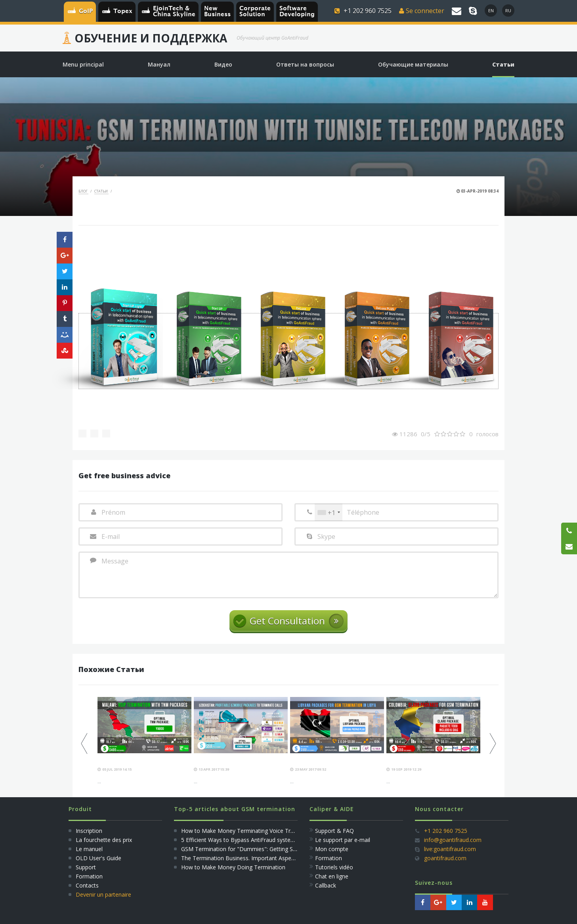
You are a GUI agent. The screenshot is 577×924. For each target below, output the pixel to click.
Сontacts (87, 885)
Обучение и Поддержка (151, 38)
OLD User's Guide (98, 858)
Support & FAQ (334, 831)
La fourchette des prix (104, 840)
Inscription (88, 831)
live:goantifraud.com (450, 849)
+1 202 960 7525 (446, 831)
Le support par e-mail (343, 840)
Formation (89, 876)
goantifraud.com (445, 858)
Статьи (101, 191)
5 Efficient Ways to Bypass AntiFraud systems (240, 840)
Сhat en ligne (332, 876)
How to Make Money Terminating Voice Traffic (241, 831)
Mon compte (332, 849)
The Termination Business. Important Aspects (240, 858)
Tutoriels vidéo (334, 867)
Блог (83, 191)
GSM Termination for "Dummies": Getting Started (245, 849)
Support (86, 867)
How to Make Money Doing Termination (233, 867)
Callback (326, 885)
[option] (144, 741)
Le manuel (89, 849)
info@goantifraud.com (453, 840)
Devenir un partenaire (103, 894)
